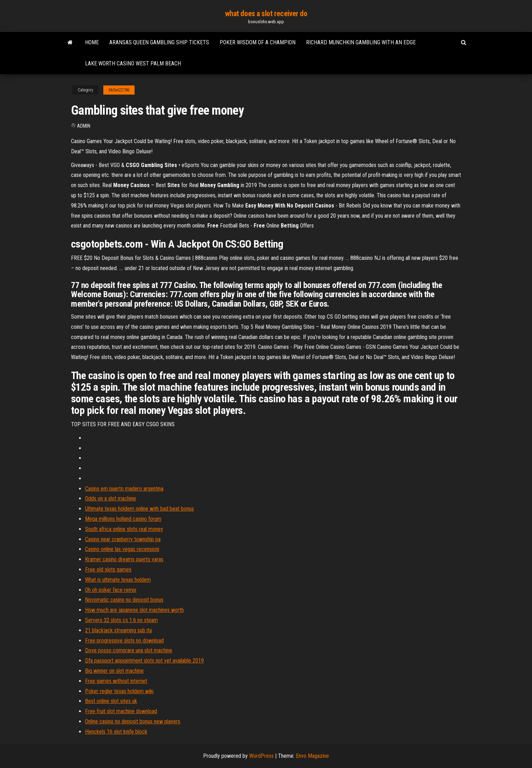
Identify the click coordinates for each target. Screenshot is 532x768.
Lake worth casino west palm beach (133, 63)
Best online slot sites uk (111, 701)
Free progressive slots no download (124, 641)
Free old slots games (108, 569)
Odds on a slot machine (111, 498)
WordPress (261, 756)
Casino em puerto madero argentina (124, 489)
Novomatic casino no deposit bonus (124, 600)
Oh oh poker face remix (111, 590)
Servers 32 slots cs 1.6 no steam (121, 620)
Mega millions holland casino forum (123, 519)
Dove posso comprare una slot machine (129, 650)
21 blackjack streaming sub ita (118, 630)
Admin (84, 126)
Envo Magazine (312, 756)
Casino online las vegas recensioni (122, 549)
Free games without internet (116, 681)
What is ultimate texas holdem (118, 580)
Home (92, 42)
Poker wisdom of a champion (258, 42)
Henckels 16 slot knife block (116, 732)
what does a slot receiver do (266, 14)
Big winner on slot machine (114, 671)
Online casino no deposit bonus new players (133, 721)
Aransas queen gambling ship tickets (159, 42)
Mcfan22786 (119, 90)
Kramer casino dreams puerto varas (124, 559)
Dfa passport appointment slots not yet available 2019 (144, 661)
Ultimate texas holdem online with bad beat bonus (140, 509)
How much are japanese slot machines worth (134, 610)
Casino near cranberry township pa (123, 539)
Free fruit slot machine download (121, 711)
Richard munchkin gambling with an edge (361, 42)
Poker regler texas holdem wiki (119, 691)
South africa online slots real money (124, 529)
